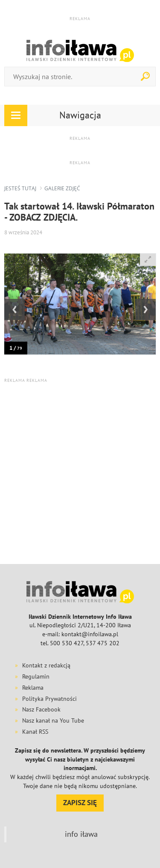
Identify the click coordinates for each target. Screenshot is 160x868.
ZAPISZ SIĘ (80, 803)
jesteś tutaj (20, 188)
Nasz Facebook (41, 709)
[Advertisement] (80, 473)
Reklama (33, 688)
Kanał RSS (35, 732)
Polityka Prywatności (49, 699)
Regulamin (36, 676)
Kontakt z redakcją (46, 665)
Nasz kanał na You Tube (53, 720)
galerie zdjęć (62, 188)
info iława (81, 834)
